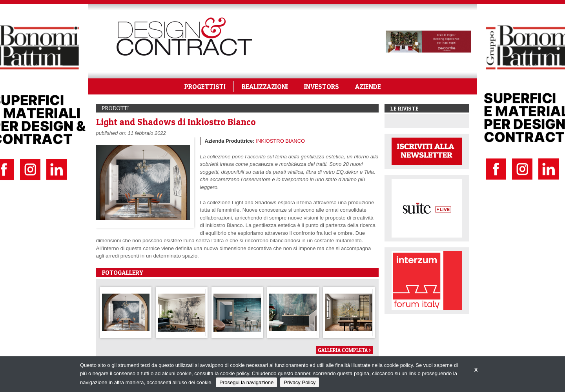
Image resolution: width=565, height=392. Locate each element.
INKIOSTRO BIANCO (280, 141)
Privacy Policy (300, 382)
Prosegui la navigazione (246, 382)
